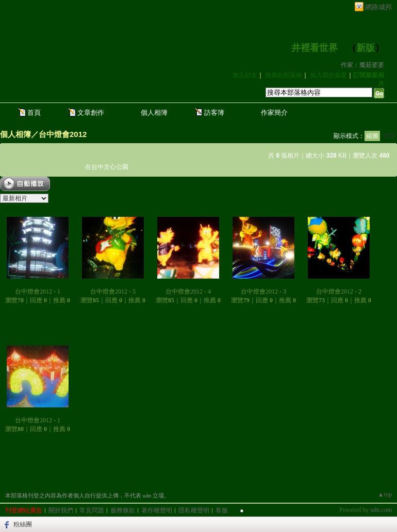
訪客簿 (214, 113)
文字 (389, 136)
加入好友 (245, 75)
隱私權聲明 (194, 510)
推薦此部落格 (284, 75)
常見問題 (92, 510)
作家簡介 (274, 113)
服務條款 (123, 510)
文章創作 (91, 113)
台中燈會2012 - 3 (263, 291)
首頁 (34, 113)
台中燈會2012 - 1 (38, 291)
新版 (366, 48)
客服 (222, 510)
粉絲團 (23, 524)
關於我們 (61, 510)
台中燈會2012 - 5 (113, 291)
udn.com (381, 510)
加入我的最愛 (328, 75)
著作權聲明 (157, 510)
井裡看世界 (315, 48)
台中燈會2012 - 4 (188, 291)
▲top (385, 494)
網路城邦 (378, 7)
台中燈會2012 (63, 134)
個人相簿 (154, 113)
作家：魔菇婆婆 (362, 65)
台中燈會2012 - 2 (339, 291)
